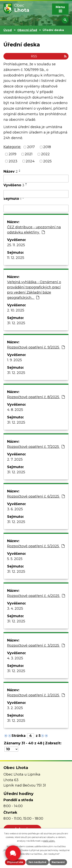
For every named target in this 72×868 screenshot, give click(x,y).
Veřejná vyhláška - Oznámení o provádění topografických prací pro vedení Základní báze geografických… (34, 290)
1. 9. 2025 (14, 360)
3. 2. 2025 (15, 708)
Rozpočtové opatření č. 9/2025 (36, 347)
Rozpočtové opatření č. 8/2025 (36, 397)
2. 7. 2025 (15, 459)
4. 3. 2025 (15, 658)
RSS (49, 56)
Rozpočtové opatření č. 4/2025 (36, 596)
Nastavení (58, 862)
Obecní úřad (27, 30)
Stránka (19, 736)
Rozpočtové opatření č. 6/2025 (36, 496)
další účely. (49, 841)
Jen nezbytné (37, 862)
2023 (13, 161)
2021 (29, 154)
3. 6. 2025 (15, 509)
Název (11, 171)
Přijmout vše (15, 862)
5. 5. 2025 (15, 559)
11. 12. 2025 (16, 258)
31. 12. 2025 (16, 323)
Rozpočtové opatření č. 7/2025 (36, 447)
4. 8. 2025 (15, 410)
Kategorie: (12, 147)
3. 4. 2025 (15, 609)
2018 (47, 147)
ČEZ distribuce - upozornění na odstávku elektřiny (34, 230)
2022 (45, 154)
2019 (12, 154)
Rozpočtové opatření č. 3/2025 (36, 646)
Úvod (8, 30)
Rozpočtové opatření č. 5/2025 (36, 546)
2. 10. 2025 (16, 310)
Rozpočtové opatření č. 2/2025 (36, 695)
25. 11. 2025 (16, 245)
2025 (47, 161)
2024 (30, 161)
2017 (31, 147)
